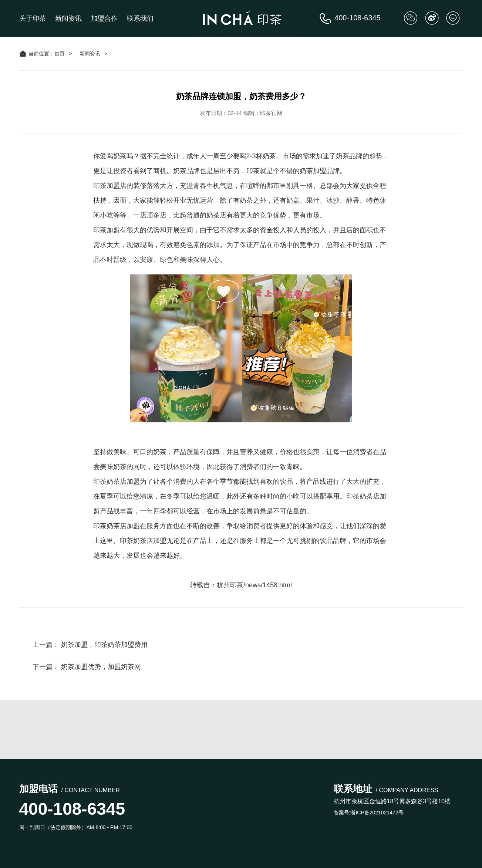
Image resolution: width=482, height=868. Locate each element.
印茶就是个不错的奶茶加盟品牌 (293, 171)
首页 (60, 54)
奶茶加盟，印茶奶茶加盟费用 (104, 645)
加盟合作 (104, 18)
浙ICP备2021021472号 (377, 813)
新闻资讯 (68, 18)
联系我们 (140, 18)
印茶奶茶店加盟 (117, 526)
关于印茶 (33, 18)
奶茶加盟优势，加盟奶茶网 (101, 667)
